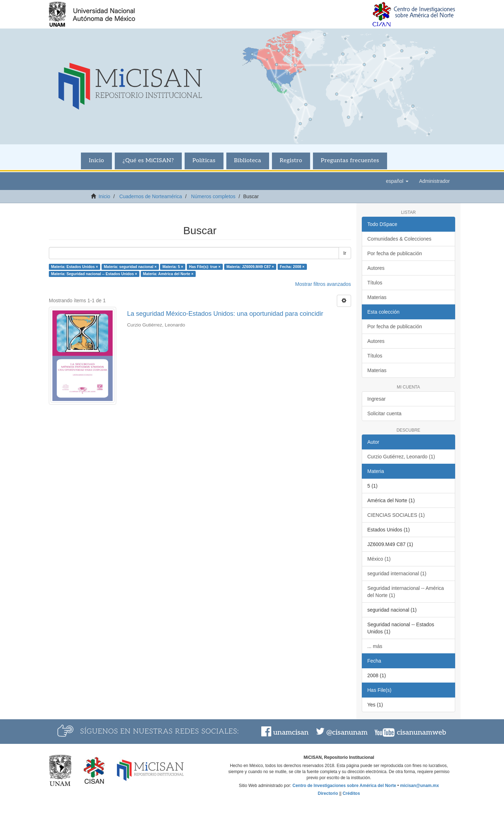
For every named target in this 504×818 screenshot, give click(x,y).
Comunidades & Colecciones (400, 239)
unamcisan (291, 732)
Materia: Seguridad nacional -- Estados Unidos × (94, 274)
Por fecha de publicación (395, 253)
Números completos (213, 196)
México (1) (379, 559)
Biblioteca (248, 161)
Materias (377, 297)
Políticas (204, 161)
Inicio (96, 161)
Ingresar (377, 399)
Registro (291, 161)
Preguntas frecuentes (350, 161)
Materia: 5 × (173, 267)
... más (375, 646)
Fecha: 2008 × (292, 267)
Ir (345, 253)
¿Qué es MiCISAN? (148, 161)
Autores (376, 268)
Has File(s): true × (205, 267)
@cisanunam (347, 732)
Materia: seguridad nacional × (130, 267)
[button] (397, 181)
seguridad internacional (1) (397, 573)
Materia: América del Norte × (168, 274)
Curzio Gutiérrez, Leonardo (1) (401, 457)
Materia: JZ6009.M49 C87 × (250, 267)
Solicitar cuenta (385, 413)
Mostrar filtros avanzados (323, 284)
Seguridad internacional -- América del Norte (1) (406, 592)
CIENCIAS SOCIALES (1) (396, 515)
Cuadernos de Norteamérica (151, 196)
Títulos (375, 283)
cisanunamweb (421, 732)
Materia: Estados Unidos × (74, 267)
